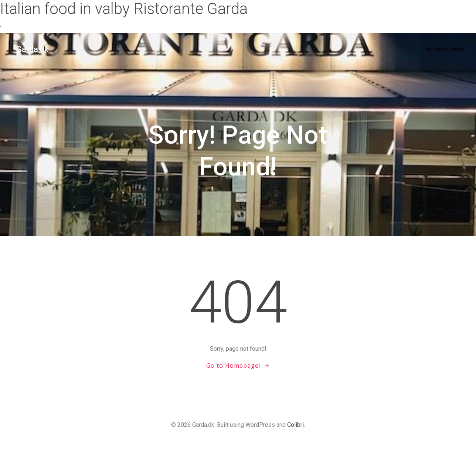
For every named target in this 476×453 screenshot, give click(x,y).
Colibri (295, 431)
